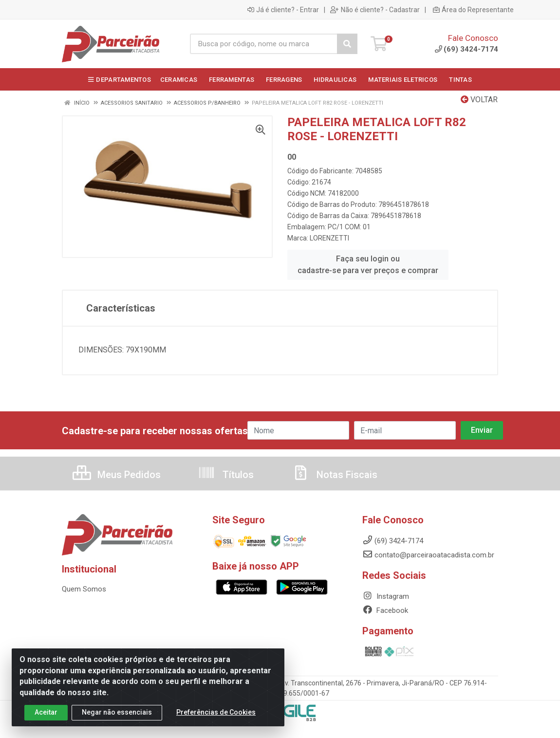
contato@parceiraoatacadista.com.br (428, 555)
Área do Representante (473, 10)
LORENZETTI (329, 238)
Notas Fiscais (335, 475)
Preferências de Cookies (216, 712)
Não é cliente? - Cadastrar (375, 10)
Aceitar (46, 712)
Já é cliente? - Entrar (283, 10)
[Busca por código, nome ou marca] (264, 44)
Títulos (226, 475)
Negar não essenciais (117, 712)
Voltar (479, 100)
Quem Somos (84, 589)
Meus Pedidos (117, 475)
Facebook (385, 610)
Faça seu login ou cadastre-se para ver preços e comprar (368, 265)
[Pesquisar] (347, 44)
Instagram (386, 596)
